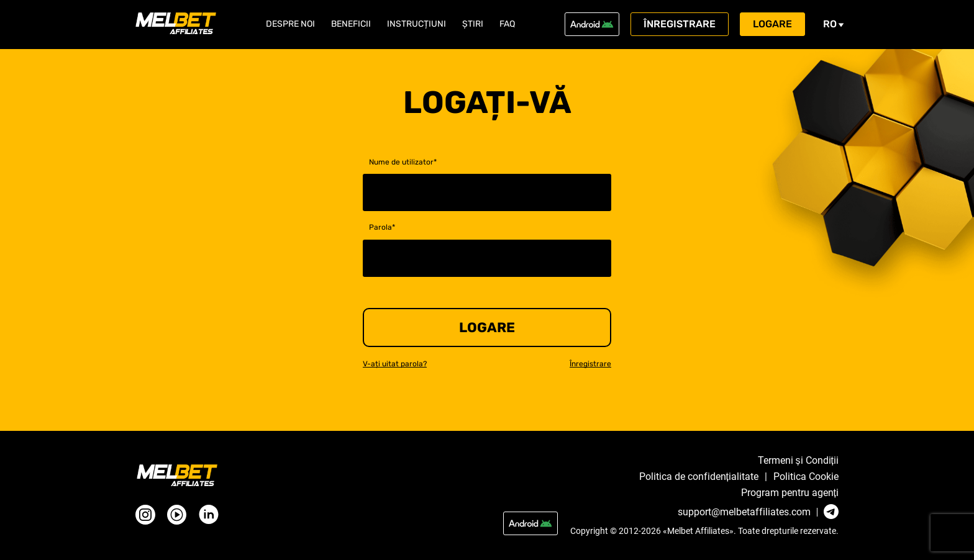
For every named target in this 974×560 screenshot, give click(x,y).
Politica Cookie (806, 477)
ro (834, 24)
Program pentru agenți (790, 493)
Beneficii (351, 24)
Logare (772, 24)
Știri (473, 24)
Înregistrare (680, 24)
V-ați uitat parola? (395, 364)
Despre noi (290, 24)
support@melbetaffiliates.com (744, 512)
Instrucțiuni (416, 24)
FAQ (507, 24)
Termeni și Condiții (798, 461)
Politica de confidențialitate (699, 477)
